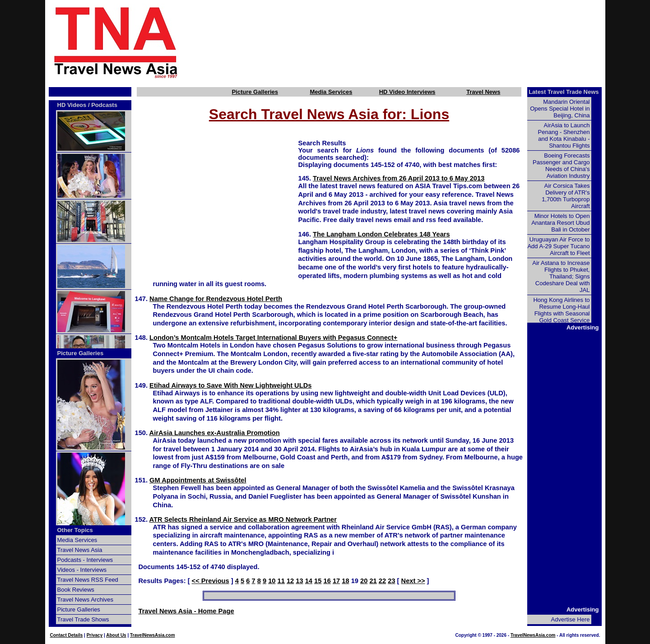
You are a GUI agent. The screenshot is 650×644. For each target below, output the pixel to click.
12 (290, 581)
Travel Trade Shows (83, 619)
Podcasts (104, 105)
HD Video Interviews (407, 92)
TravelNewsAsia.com (153, 635)
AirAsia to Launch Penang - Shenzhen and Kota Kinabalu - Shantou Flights (564, 135)
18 (345, 581)
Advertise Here (571, 619)
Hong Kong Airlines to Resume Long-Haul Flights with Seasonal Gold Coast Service (561, 310)
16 (327, 581)
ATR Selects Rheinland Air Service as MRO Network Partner (243, 519)
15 (318, 581)
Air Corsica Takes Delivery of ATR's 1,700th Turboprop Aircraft (566, 196)
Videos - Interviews (82, 570)
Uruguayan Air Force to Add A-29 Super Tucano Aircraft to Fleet (558, 246)
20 (364, 581)
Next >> (413, 581)
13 (299, 581)
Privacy (95, 635)
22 (382, 581)
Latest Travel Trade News (564, 92)
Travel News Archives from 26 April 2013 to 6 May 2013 (399, 178)
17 (336, 581)
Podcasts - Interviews (85, 560)
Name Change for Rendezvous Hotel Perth (216, 299)
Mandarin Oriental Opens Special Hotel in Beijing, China (560, 109)
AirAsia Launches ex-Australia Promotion (215, 433)
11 (281, 581)
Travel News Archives (86, 600)
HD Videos (72, 105)
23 (391, 581)
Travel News (483, 92)
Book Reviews (76, 590)
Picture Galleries (255, 92)
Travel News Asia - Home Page (186, 611)
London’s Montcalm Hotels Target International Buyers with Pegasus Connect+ (273, 338)
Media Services (331, 92)
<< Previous (211, 581)
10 (272, 581)
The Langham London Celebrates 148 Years (381, 234)
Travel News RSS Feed (88, 580)
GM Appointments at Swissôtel (198, 480)
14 (309, 581)
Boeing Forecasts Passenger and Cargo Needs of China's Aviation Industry (561, 166)
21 (373, 581)
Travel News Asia (80, 550)
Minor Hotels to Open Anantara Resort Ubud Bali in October (560, 223)
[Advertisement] (407, 42)
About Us (116, 635)
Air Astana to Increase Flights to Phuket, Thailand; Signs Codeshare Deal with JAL (561, 276)
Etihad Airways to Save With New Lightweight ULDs (230, 385)
